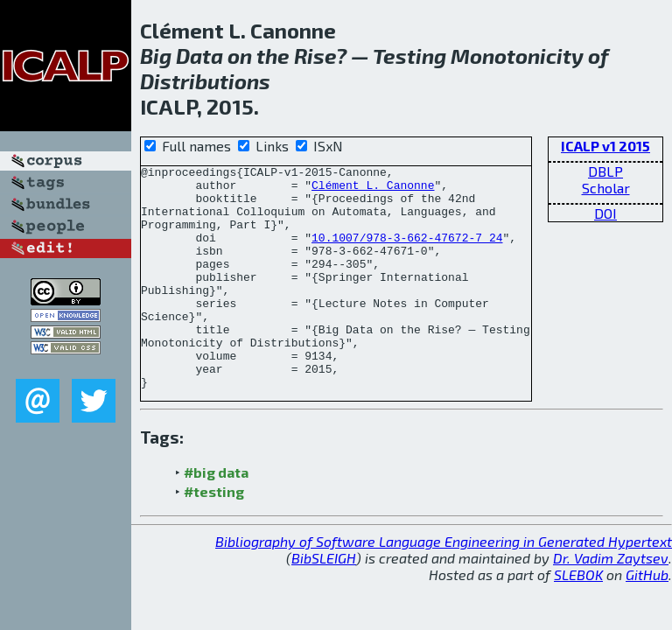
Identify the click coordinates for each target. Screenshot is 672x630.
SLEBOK (578, 619)
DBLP (605, 171)
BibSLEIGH (324, 602)
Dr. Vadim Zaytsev (611, 602)
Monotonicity (517, 56)
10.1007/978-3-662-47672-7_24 (407, 253)
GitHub (647, 619)
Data (199, 56)
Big (156, 56)
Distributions (205, 81)
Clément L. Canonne (373, 190)
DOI (605, 213)
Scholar (606, 188)
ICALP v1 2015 (605, 146)
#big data (216, 517)
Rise (315, 56)
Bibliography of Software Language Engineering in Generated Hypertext (444, 586)
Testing (409, 56)
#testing (214, 536)
